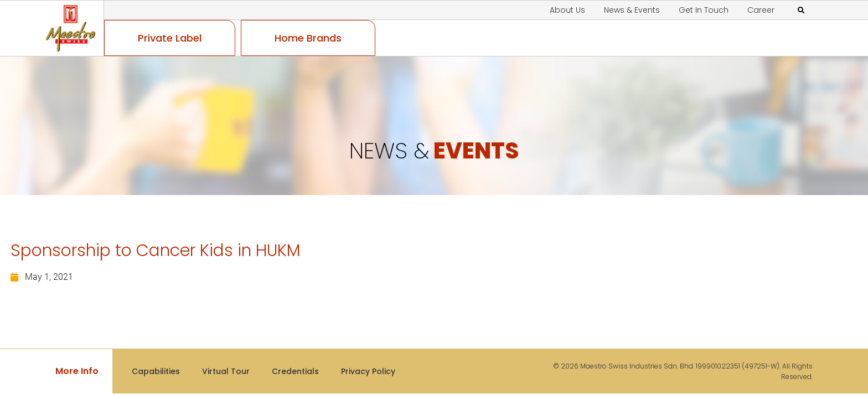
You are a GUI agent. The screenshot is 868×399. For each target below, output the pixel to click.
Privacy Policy (368, 371)
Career (761, 10)
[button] (801, 11)
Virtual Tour (226, 371)
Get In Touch (704, 10)
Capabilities (156, 371)
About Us (567, 10)
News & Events (632, 10)
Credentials (295, 371)
